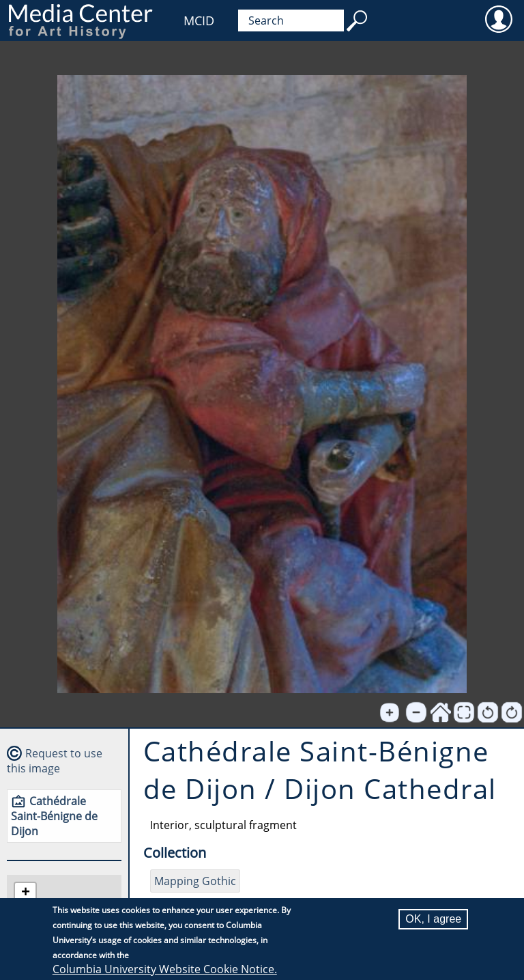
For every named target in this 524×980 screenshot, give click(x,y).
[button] (25, 894)
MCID (199, 20)
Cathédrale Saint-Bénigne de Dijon (54, 816)
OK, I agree (433, 920)
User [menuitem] (498, 18)
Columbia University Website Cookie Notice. (165, 970)
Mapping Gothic (195, 881)
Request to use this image (55, 761)
